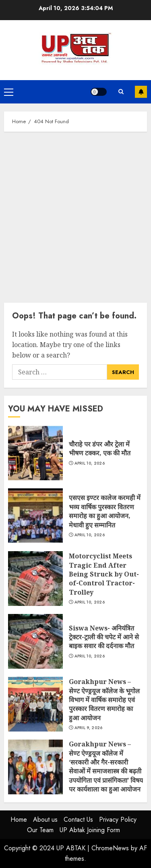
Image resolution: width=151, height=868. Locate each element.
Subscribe (141, 92)
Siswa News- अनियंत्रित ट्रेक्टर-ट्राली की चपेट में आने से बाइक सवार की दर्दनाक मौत (35, 641)
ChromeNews (110, 848)
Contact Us (78, 819)
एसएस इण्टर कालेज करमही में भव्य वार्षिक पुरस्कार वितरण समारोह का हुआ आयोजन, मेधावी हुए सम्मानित (35, 516)
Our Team (40, 830)
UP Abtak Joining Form (90, 830)
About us (45, 819)
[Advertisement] (75, 215)
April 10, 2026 (90, 463)
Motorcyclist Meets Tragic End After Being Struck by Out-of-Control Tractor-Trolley (35, 579)
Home (19, 819)
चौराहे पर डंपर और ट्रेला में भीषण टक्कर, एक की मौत (35, 453)
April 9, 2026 (89, 728)
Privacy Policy (118, 819)
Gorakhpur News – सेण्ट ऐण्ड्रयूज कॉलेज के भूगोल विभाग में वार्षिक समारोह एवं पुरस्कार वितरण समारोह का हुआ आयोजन (35, 704)
